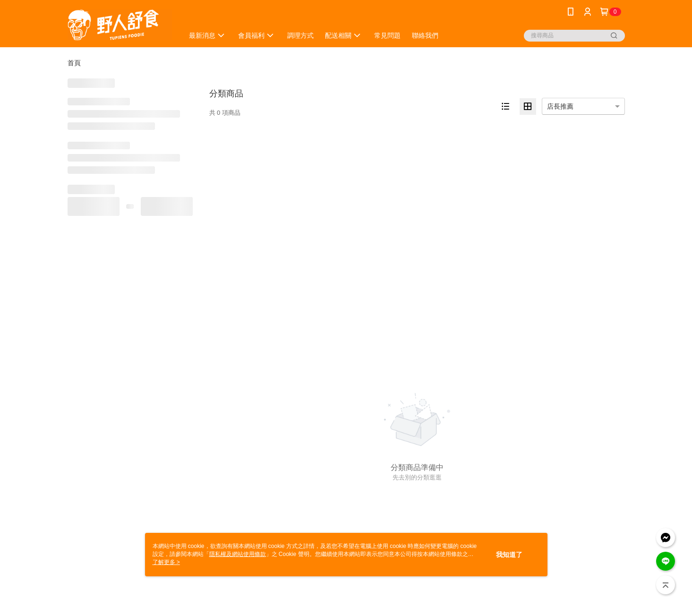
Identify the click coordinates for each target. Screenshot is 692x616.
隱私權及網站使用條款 (238, 554)
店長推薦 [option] (560, 106)
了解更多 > (166, 562)
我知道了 (509, 555)
